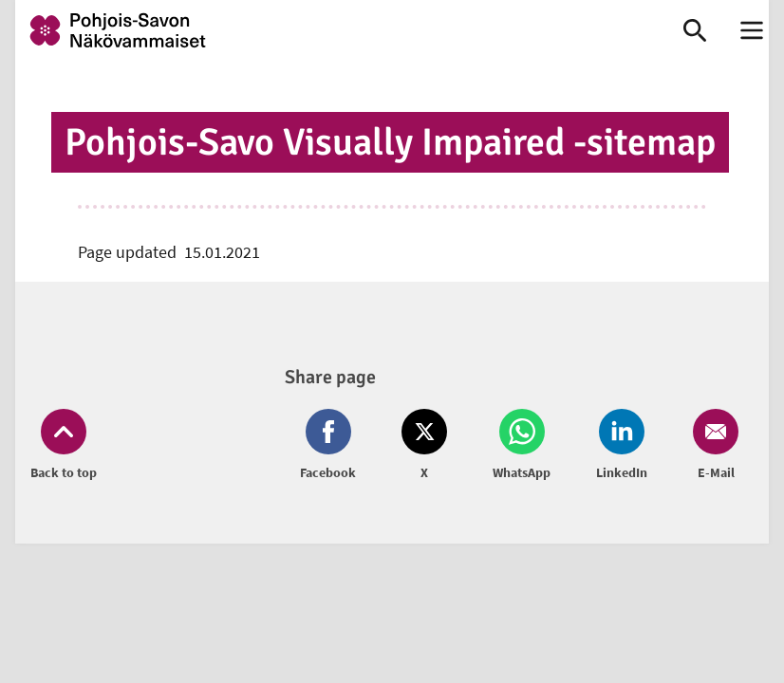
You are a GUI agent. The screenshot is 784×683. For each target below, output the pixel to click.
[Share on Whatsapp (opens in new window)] (522, 446)
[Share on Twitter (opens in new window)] (424, 446)
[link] (329, 30)
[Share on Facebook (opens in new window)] (332, 446)
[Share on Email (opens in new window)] (712, 446)
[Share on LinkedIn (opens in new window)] (622, 446)
